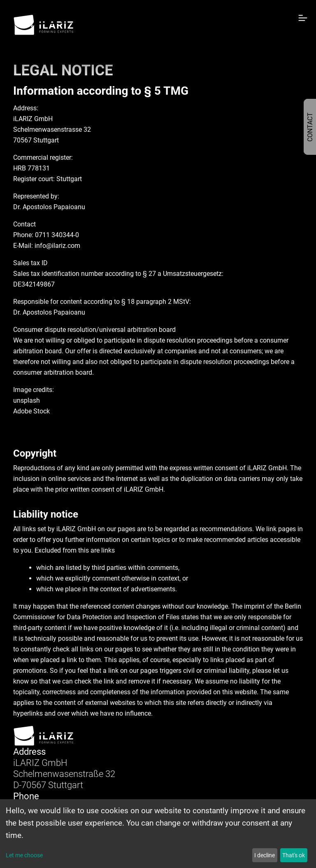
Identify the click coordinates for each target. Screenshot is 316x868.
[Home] (44, 25)
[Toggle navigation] (300, 24)
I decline (265, 855)
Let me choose (24, 855)
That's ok (294, 855)
